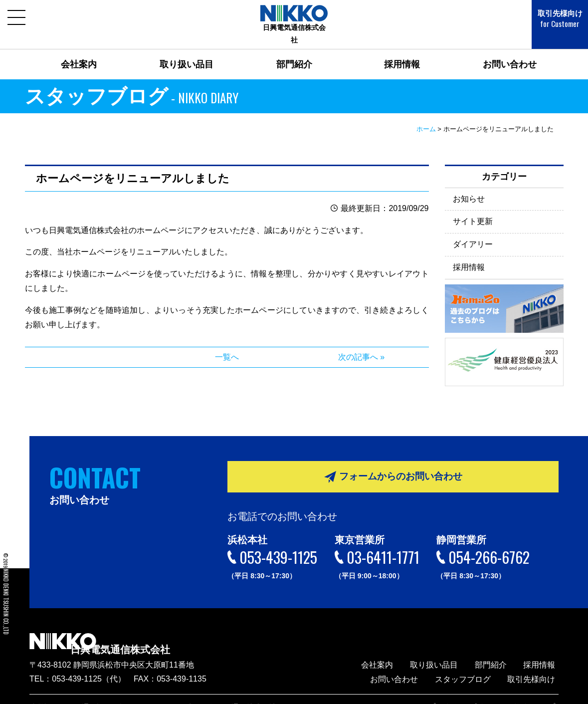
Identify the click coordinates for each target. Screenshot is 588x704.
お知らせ (469, 186)
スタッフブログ (473, 664)
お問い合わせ (510, 52)
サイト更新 (473, 209)
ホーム (426, 117)
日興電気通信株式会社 (149, 631)
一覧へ (227, 345)
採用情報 (402, 52)
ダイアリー (473, 232)
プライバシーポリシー (479, 692)
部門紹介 (294, 52)
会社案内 (79, 52)
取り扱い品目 (187, 52)
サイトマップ (539, 692)
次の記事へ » (361, 345)
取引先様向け (553, 19)
